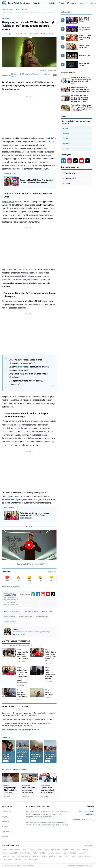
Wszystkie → (90, 846)
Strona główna (7, 9)
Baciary (32, 850)
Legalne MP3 (7, 832)
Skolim (65, 139)
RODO (92, 866)
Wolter (19, 367)
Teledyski (50, 3)
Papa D (80, 856)
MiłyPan (28, 853)
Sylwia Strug (55, 850)
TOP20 (84, 3)
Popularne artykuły (68, 73)
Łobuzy (46, 850)
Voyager (82, 853)
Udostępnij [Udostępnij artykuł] (42, 71)
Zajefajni (52, 856)
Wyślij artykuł (69, 173)
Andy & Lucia (75, 850)
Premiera (24, 9)
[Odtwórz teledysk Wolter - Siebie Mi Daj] (29, 545)
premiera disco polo (10, 622)
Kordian (58, 853)
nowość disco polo (9, 617)
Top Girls (66, 149)
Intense (73, 856)
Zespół (8, 202)
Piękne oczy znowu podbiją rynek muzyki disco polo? (21, 730)
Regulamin (71, 866)
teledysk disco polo (42, 617)
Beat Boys (43, 853)
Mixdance (36, 856)
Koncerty (72, 3)
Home (27, 3)
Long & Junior (7, 859)
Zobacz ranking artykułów (11, 587)
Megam (65, 853)
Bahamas (6, 856)
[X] (87, 161)
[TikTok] (53, 594)
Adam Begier (8, 34)
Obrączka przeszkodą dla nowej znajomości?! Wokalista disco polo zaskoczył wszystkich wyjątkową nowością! (26, 724)
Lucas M (88, 856)
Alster (13, 856)
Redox (35, 853)
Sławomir (66, 133)
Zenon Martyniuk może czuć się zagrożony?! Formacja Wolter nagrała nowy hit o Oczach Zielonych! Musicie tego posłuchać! (29, 714)
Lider (66, 856)
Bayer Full (66, 144)
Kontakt (67, 183)
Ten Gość (73, 853)
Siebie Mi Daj (16, 611)
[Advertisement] (29, 116)
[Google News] (33, 594)
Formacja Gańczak (24, 856)
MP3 (61, 3)
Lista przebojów (67, 12)
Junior (39, 850)
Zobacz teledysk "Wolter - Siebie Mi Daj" (29, 564)
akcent (18, 496)
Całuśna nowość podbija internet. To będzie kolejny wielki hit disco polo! (28, 719)
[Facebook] (38, 594)
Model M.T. (14, 853)
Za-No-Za (85, 850)
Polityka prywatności (83, 866)
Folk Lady (65, 850)
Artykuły (38, 3)
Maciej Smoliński (15, 850)
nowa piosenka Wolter (31, 611)
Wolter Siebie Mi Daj (26, 617)
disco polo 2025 (47, 611)
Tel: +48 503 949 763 (83, 820)
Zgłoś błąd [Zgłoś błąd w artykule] (52, 71)
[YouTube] (48, 594)
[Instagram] (43, 594)
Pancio (25, 850)
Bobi (21, 853)
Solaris (5, 853)
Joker (5, 850)
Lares (51, 853)
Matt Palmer (33, 859)
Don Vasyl (18, 859)
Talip (25, 859)
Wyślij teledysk (69, 178)
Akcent (65, 128)
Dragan (60, 856)
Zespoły (5, 836)
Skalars (44, 856)
